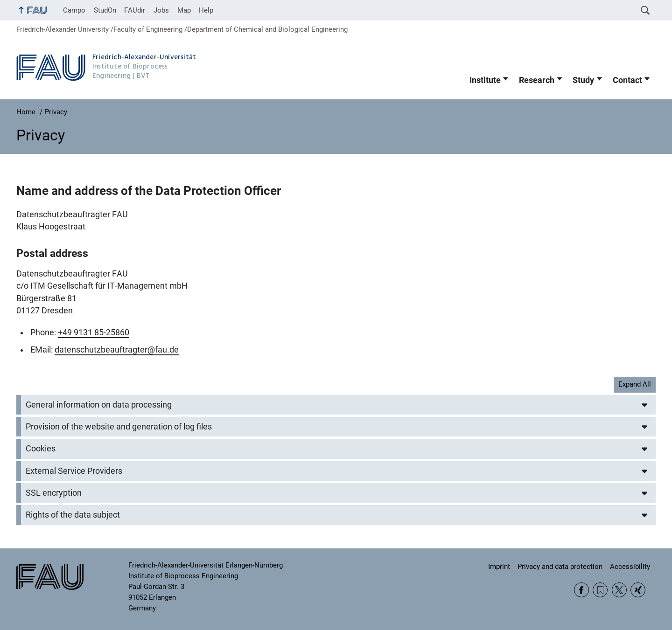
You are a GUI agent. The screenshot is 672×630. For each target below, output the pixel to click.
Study (583, 80)
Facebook (581, 590)
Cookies (41, 449)
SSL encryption (54, 493)
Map (184, 10)
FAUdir (135, 10)
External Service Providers (74, 471)
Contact (627, 80)
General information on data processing (99, 405)
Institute (485, 80)
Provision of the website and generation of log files (119, 427)
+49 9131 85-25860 (94, 332)
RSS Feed (600, 590)
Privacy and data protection (560, 567)
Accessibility (630, 567)
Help (206, 10)
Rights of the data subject (73, 515)
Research (537, 80)
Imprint (499, 567)
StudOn (105, 10)
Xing (638, 590)
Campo (74, 10)
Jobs (161, 10)
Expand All (635, 384)
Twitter (619, 590)
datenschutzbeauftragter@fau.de (117, 350)
